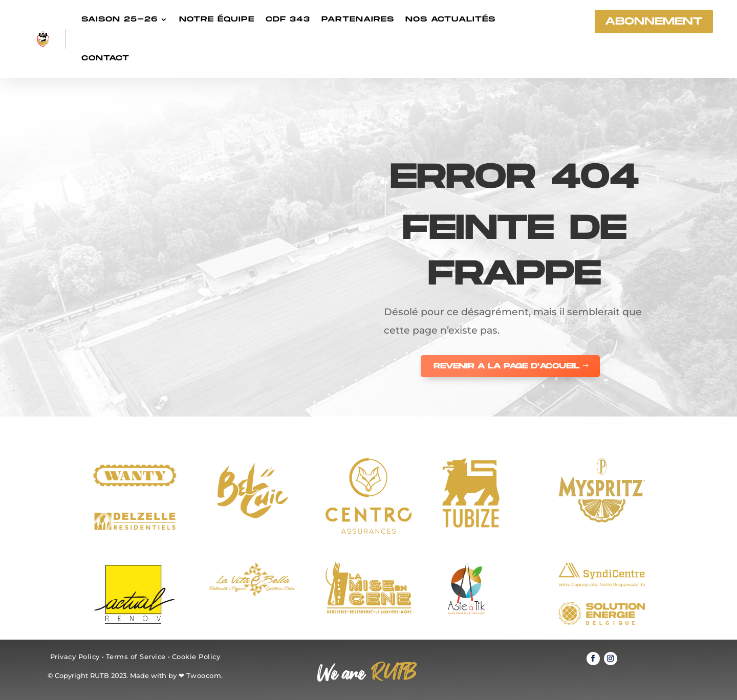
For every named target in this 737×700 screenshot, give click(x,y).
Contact (105, 58)
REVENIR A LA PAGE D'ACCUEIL (506, 366)
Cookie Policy (196, 657)
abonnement (654, 21)
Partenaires (358, 19)
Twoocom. (205, 675)
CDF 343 (288, 19)
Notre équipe (217, 19)
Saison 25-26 (120, 19)
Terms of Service (136, 657)
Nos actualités (450, 19)
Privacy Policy (75, 657)
